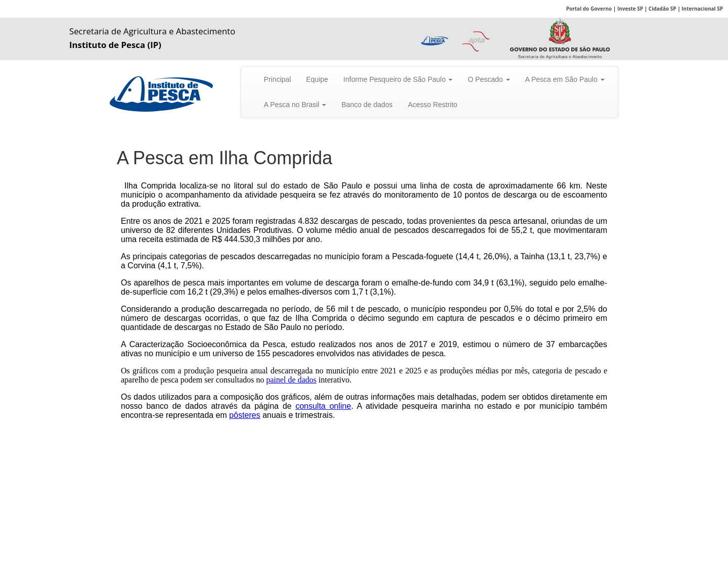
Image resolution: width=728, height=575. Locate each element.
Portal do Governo (589, 9)
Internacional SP (702, 9)
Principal (278, 79)
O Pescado (489, 79)
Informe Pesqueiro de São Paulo (398, 79)
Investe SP (630, 9)
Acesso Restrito (433, 105)
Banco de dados (367, 105)
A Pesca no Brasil (295, 105)
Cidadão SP (663, 9)
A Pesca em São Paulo (565, 79)
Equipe (317, 79)
